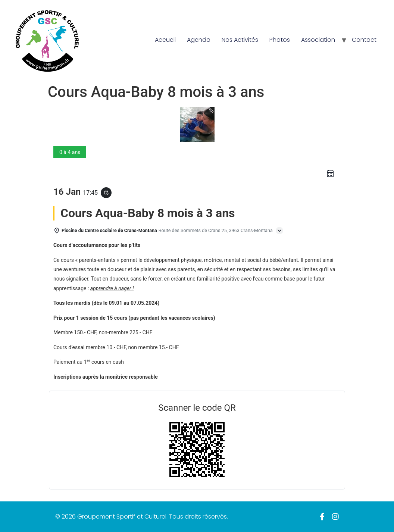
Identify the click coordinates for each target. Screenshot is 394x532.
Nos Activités (240, 40)
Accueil (165, 40)
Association (318, 40)
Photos (280, 40)
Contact (364, 40)
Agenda (199, 40)
